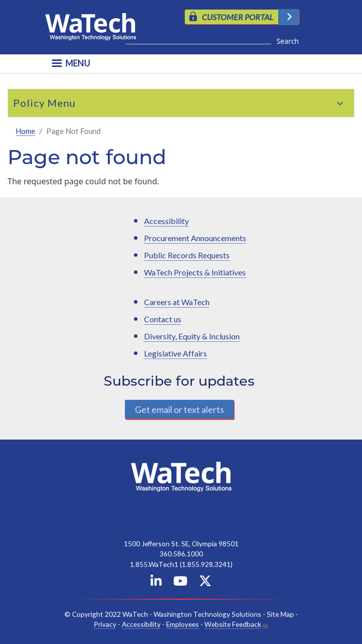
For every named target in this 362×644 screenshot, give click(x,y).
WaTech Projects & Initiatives (195, 272)
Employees (183, 624)
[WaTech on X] (205, 583)
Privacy (105, 624)
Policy (29, 103)
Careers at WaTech (177, 302)
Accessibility (166, 221)
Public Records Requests (187, 255)
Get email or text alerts (179, 409)
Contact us (163, 319)
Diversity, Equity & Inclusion (192, 336)
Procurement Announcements (195, 238)
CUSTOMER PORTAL (238, 17)
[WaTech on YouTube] (180, 583)
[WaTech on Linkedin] (156, 583)
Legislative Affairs (175, 353)
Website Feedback (233, 624)
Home (25, 131)
